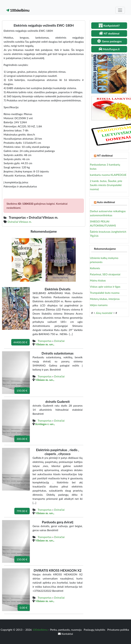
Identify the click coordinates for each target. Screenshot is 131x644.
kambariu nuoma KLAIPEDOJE (108, 175)
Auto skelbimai (106, 202)
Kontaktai (65, 634)
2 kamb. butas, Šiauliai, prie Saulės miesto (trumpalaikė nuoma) (106, 185)
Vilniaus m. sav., (45, 344)
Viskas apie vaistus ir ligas (105, 286)
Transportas (45, 341)
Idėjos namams (99, 305)
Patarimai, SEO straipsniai (105, 274)
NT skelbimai (105, 155)
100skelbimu (18, 10)
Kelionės (95, 268)
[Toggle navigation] (120, 10)
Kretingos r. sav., (45, 424)
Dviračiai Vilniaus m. (20, 222)
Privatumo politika (118, 630)
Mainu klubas (98, 280)
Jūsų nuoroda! (104, 313)
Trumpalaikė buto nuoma (105, 293)
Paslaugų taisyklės (95, 630)
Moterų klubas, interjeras (105, 299)
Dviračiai (59, 341)
